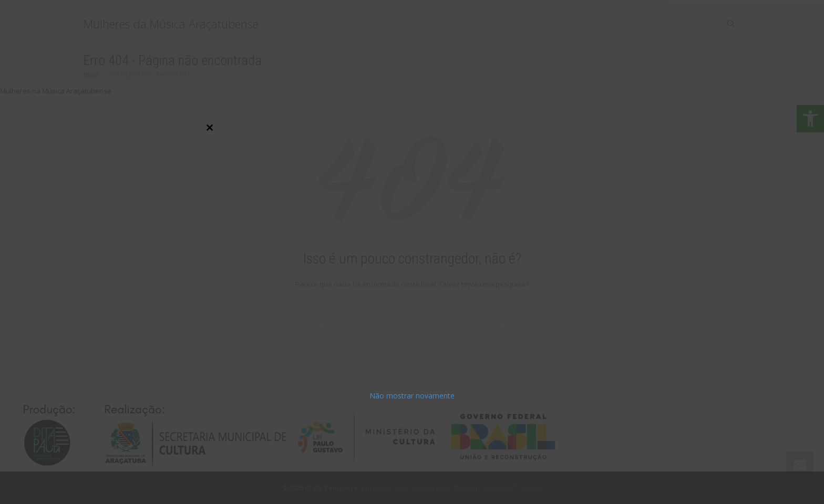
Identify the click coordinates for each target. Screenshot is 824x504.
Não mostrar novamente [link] (412, 396)
